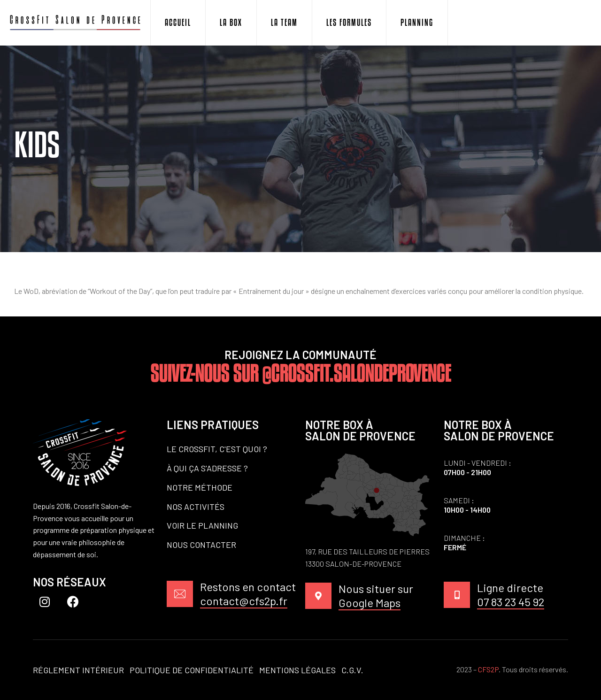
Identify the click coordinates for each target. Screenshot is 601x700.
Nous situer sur (376, 596)
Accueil (178, 23)
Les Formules (349, 23)
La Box (231, 23)
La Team (284, 23)
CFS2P (488, 669)
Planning (417, 23)
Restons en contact (248, 594)
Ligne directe (511, 595)
